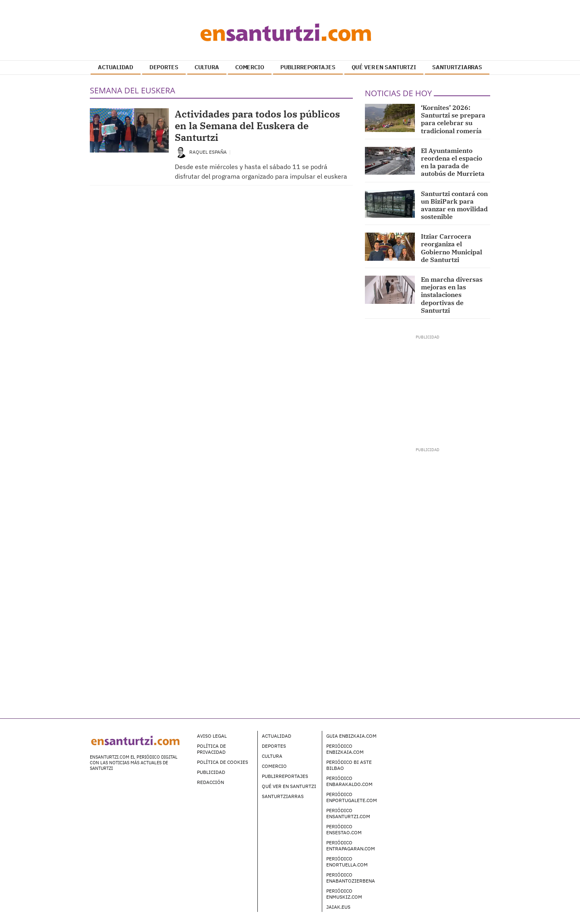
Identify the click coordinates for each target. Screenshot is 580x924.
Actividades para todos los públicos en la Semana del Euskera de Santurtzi (257, 126)
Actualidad (277, 736)
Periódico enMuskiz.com (344, 894)
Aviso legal (212, 736)
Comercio (274, 766)
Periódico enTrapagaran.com (351, 846)
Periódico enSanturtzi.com (348, 813)
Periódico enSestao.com (344, 829)
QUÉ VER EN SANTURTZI (384, 67)
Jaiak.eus (338, 907)
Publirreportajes (285, 776)
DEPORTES (164, 67)
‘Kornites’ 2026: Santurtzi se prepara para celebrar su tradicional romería (453, 119)
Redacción (210, 782)
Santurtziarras (283, 796)
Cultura (272, 756)
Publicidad (211, 772)
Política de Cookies (223, 762)
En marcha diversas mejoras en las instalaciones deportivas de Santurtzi (452, 295)
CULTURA (207, 67)
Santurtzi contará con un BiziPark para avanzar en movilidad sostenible (454, 205)
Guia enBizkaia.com (351, 736)
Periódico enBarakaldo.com (349, 781)
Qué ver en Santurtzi (289, 786)
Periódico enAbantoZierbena (351, 878)
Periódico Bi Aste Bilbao (349, 765)
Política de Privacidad (211, 749)
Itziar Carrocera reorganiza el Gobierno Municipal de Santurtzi (452, 248)
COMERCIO (250, 67)
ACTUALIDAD (116, 67)
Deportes (274, 746)
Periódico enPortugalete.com (352, 797)
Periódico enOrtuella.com (347, 862)
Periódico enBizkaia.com (345, 749)
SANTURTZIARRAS (457, 67)
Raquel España (209, 152)
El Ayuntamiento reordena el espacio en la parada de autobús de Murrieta (453, 162)
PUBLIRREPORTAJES (308, 67)
